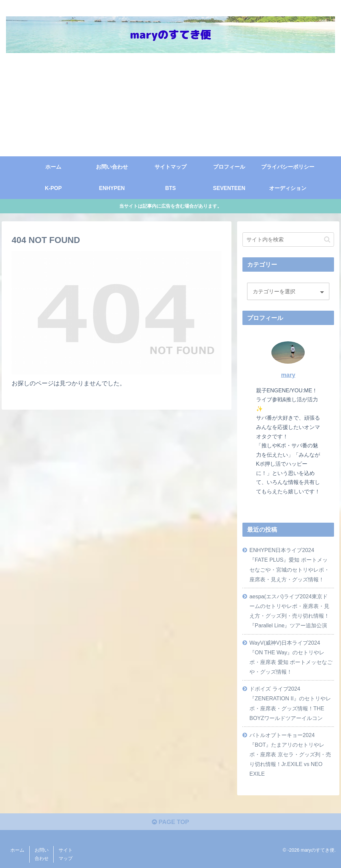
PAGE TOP (170, 822)
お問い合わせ (42, 854)
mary (288, 375)
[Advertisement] (170, 106)
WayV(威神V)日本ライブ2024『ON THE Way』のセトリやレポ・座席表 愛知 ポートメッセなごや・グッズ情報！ (291, 657)
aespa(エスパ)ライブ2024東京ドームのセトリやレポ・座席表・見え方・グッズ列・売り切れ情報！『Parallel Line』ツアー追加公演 (289, 611)
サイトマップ (66, 854)
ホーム (17, 850)
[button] (327, 239)
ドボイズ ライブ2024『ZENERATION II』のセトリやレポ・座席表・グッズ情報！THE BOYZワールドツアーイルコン (290, 703)
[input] (288, 239)
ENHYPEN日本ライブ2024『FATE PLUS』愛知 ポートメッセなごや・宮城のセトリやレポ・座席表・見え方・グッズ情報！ (289, 564)
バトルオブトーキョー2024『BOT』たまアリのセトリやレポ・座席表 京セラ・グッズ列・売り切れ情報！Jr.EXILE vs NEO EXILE (290, 754)
